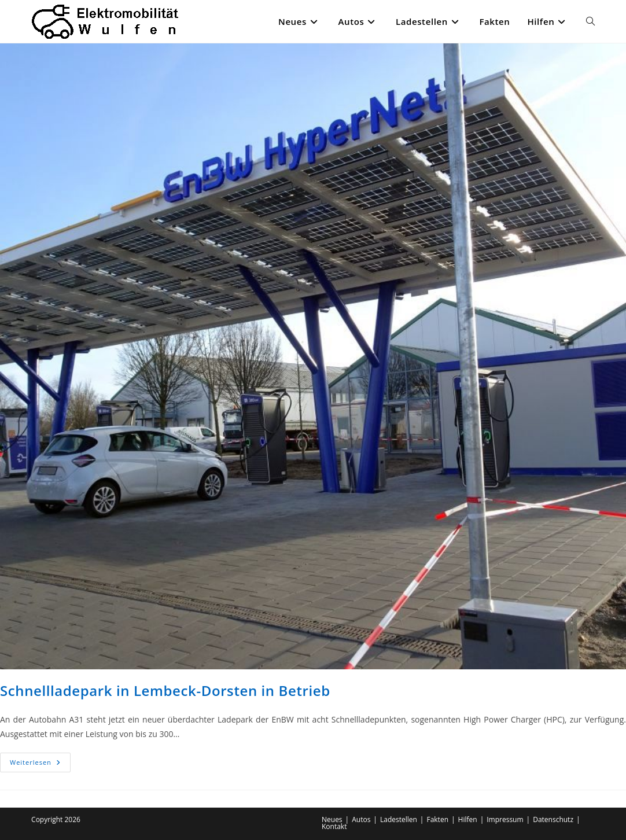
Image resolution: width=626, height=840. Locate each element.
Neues (332, 819)
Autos (361, 819)
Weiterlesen (40, 765)
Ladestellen (399, 819)
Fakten (437, 819)
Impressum (505, 819)
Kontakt (334, 826)
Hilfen (468, 819)
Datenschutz (553, 819)
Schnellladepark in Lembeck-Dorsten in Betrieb (165, 690)
